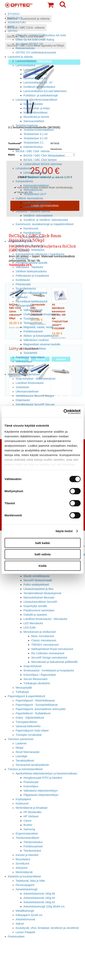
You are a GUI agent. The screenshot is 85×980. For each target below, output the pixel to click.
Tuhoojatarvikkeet (26, 722)
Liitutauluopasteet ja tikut (38, 589)
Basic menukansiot (43, 636)
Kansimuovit (31, 228)
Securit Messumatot (35, 679)
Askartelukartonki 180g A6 (39, 894)
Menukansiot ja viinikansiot (40, 632)
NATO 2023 (15, 18)
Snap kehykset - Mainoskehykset (35, 379)
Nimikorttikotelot (33, 104)
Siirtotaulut (22, 258)
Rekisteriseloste (25, 48)
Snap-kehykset (32, 666)
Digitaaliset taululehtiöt (29, 370)
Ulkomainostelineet (27, 391)
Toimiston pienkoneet (21, 739)
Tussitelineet (31, 319)
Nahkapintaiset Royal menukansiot (52, 649)
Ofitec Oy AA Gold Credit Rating (35, 40)
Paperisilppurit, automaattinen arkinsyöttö (41, 709)
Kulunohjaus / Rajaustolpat (40, 675)
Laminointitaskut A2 (35, 70)
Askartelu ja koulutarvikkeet (24, 876)
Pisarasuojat (23, 284)
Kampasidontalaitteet (36, 186)
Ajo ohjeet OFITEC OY (29, 44)
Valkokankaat (24, 361)
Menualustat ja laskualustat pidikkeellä (54, 662)
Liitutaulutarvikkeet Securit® (40, 602)
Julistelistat (22, 387)
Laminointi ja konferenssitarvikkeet (36, 100)
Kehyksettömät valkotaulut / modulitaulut (40, 254)
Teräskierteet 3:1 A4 (35, 134)
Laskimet (21, 743)
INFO (11, 27)
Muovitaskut (23, 859)
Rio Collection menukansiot (48, 653)
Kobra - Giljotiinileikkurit (30, 718)
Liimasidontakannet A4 (37, 177)
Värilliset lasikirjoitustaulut (31, 271)
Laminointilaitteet (26, 61)
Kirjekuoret (22, 803)
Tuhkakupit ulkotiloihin (37, 683)
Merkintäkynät (24, 872)
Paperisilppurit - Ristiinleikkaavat (35, 700)
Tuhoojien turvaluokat (29, 735)
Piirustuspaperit (25, 885)
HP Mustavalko (33, 812)
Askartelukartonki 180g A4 (39, 898)
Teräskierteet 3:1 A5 (35, 138)
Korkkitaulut (23, 280)
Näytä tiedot (64, 531)
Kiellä (42, 566)
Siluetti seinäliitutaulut (37, 576)
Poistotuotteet (16, 937)
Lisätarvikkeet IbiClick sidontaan (43, 164)
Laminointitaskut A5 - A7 (38, 83)
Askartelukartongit (26, 889)
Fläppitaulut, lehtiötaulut (30, 250)
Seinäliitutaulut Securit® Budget (35, 396)
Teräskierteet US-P (35, 194)
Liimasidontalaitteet (35, 173)
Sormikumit (22, 864)
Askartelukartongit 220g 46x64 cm (44, 906)
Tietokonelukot (32, 851)
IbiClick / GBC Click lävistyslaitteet (44, 155)
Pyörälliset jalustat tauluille (32, 263)
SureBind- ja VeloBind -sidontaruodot (46, 220)
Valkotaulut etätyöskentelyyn (41, 791)
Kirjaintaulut (23, 400)
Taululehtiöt (30, 353)
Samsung (29, 829)
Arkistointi (21, 868)
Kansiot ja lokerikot (27, 855)
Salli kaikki (42, 543)
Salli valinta (42, 554)
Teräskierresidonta (27, 125)
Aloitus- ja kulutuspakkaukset (41, 336)
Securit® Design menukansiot (49, 658)
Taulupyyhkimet (33, 323)
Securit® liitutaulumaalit (38, 580)
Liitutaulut (21, 297)
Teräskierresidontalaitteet (39, 130)
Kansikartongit (32, 233)
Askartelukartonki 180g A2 (39, 902)
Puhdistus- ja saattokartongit (41, 95)
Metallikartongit (25, 911)
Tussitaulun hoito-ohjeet (30, 357)
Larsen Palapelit (25, 932)
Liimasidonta (23, 168)
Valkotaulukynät (33, 310)
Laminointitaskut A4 (35, 78)
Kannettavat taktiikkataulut (31, 301)
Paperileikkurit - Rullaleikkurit (33, 713)
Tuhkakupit (22, 692)
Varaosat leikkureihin (28, 726)
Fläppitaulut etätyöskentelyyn (41, 795)
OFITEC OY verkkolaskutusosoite (36, 52)
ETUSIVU (14, 14)
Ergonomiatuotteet (27, 834)
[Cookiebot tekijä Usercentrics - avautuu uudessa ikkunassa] (63, 412)
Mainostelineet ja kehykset (24, 374)
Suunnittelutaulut (26, 288)
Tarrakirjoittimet (25, 761)
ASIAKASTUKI (17, 22)
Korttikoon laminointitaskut (39, 87)
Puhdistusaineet (33, 331)
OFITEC (13, 31)
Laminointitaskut (25, 65)
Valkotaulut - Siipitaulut (29, 267)
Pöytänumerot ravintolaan (39, 610)
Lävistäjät (21, 756)
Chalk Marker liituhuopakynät (41, 314)
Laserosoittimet (25, 366)
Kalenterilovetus (33, 147)
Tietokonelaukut (33, 842)
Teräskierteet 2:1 (34, 143)
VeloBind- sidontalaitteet (38, 216)
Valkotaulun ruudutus (36, 340)
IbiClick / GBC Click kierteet (40, 160)
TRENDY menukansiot (45, 645)
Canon (27, 821)
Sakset (20, 924)
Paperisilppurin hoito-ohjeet (32, 731)
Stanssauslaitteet (34, 121)
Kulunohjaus (31, 786)
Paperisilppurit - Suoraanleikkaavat (37, 705)
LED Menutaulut (33, 623)
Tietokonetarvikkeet (27, 838)
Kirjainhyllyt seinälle (35, 606)
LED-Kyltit (30, 628)
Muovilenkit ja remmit (36, 117)
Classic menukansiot (44, 640)
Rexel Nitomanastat (27, 752)
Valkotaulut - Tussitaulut (30, 246)
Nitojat (19, 748)
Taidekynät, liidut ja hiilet (30, 881)
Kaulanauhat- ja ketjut (37, 108)
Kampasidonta (24, 181)
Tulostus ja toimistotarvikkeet (25, 769)
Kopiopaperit (23, 799)
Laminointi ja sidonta (20, 57)
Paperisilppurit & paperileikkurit (26, 696)
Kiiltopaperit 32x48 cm (29, 915)
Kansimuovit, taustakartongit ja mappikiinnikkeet (45, 224)
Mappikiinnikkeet (34, 237)
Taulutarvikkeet (25, 306)
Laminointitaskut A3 (35, 74)
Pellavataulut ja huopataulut (32, 276)
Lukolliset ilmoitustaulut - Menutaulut (45, 619)
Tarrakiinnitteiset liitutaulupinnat (42, 593)
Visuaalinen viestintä (20, 241)
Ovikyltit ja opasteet (35, 615)
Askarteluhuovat (25, 919)
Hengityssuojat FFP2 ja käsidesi (43, 778)
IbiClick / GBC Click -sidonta (33, 151)
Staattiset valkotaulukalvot (31, 293)
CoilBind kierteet (33, 207)
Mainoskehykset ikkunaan (39, 597)
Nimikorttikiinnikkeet (35, 113)
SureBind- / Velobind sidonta (33, 211)
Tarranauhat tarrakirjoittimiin (32, 765)
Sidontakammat (33, 190)
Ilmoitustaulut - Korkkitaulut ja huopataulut (49, 670)
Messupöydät (24, 688)
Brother (28, 825)
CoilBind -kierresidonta (29, 198)
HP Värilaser (31, 816)
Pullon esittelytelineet (36, 585)
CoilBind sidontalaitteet (37, 203)
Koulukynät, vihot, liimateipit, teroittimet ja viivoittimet (47, 928)
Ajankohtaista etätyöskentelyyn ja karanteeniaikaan (46, 773)
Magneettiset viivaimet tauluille (42, 344)
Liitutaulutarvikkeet (35, 349)
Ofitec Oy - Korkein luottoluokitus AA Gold (41, 35)
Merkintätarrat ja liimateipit (31, 808)
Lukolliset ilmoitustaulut (30, 383)
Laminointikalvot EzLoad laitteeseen (45, 91)
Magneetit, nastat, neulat (38, 327)
